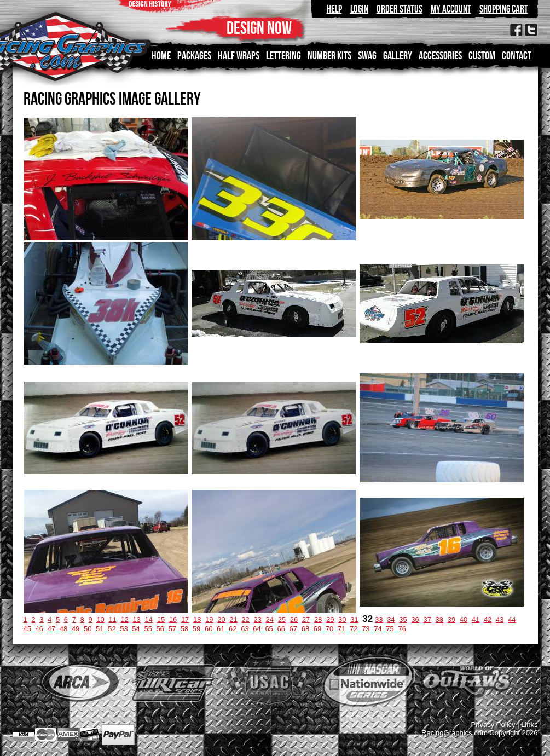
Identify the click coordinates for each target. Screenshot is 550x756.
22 (245, 619)
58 (184, 629)
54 (136, 629)
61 (221, 629)
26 (294, 619)
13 (137, 619)
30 (342, 619)
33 (379, 619)
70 (329, 629)
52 (112, 629)
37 (427, 619)
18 (197, 619)
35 (403, 619)
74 (378, 629)
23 (257, 619)
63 (245, 629)
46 (39, 629)
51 (100, 629)
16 (173, 619)
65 (269, 629)
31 (354, 619)
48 (63, 629)
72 (354, 629)
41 (476, 619)
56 (160, 629)
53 (124, 629)
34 (391, 619)
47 (51, 629)
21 (233, 619)
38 (439, 619)
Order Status (400, 9)
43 (500, 619)
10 (100, 619)
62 (233, 629)
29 (330, 619)
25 (282, 619)
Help (334, 9)
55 (148, 629)
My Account (451, 9)
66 (281, 629)
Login (359, 9)
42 (488, 619)
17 (185, 619)
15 (161, 619)
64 (257, 629)
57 (172, 629)
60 (209, 629)
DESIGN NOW (259, 28)
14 (149, 619)
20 (221, 619)
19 (209, 619)
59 (196, 629)
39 (451, 619)
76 (402, 629)
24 (270, 619)
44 (512, 619)
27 (306, 619)
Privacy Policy (493, 725)
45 (27, 629)
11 (112, 619)
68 (305, 629)
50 (88, 629)
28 (318, 619)
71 (341, 629)
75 (390, 629)
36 (415, 619)
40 (464, 619)
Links (529, 725)
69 (317, 629)
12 (124, 619)
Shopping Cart (504, 9)
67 (293, 629)
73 (366, 629)
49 (76, 629)
